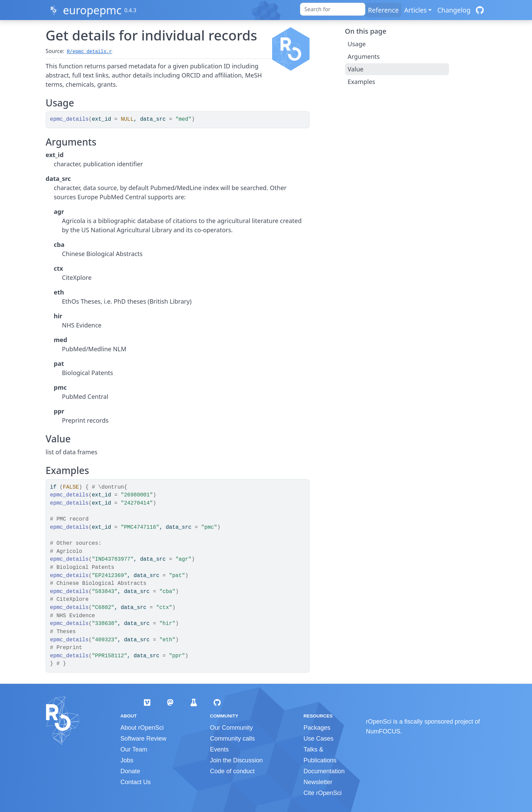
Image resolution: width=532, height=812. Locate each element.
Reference (383, 10)
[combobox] (333, 9)
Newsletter (318, 782)
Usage (357, 44)
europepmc (92, 10)
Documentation (324, 771)
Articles (415, 10)
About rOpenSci (142, 728)
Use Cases (318, 739)
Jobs (127, 760)
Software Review (143, 739)
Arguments (364, 56)
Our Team (134, 749)
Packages (317, 728)
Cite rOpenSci (322, 793)
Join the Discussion (236, 760)
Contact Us (136, 782)
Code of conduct (232, 771)
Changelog (454, 10)
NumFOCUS (383, 731)
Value (355, 69)
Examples (361, 82)
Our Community (231, 728)
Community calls (232, 739)
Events (219, 749)
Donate (130, 771)
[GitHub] (480, 10)
